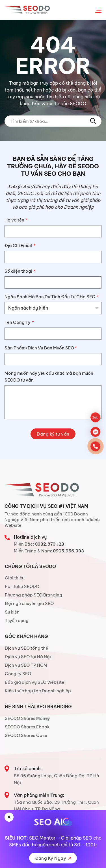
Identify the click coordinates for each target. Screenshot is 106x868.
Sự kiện (12, 612)
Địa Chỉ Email (20, 246)
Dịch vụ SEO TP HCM (26, 665)
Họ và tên (16, 220)
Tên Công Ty (19, 322)
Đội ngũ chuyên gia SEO (29, 603)
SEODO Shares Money (27, 718)
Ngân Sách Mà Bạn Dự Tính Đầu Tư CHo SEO (51, 297)
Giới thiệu (15, 578)
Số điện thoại (20, 271)
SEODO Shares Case (26, 735)
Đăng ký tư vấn (53, 434)
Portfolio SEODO (22, 586)
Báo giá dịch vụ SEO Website (34, 682)
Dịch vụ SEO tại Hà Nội (28, 657)
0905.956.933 (68, 551)
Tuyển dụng (17, 621)
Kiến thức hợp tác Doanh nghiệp (38, 691)
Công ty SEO (18, 674)
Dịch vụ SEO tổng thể (26, 648)
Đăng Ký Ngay (53, 858)
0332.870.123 (49, 544)
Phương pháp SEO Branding (33, 595)
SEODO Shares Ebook (27, 727)
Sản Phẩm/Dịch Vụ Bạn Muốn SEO (40, 348)
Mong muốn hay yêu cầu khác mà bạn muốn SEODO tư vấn (49, 377)
